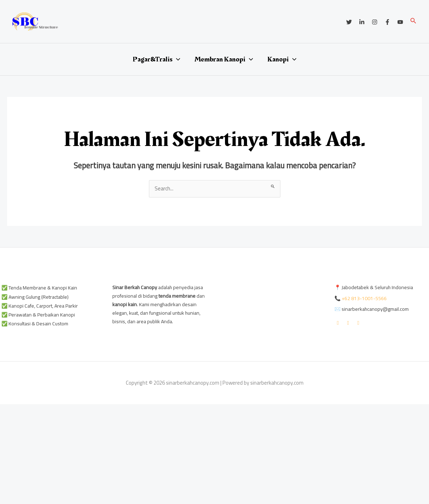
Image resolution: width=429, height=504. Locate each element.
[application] (176, 59)
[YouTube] (400, 22)
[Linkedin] (362, 22)
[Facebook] (387, 22)
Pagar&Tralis (156, 59)
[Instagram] (375, 22)
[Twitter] (349, 22)
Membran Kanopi (224, 59)
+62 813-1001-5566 (364, 298)
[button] (413, 21)
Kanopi (282, 59)
